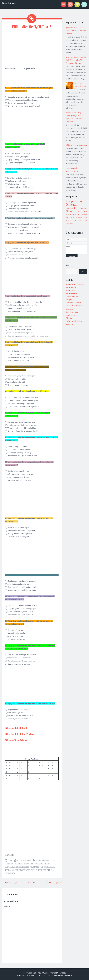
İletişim (69, 300)
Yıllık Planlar (71, 290)
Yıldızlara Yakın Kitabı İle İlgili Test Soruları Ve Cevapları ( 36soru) (76, 60)
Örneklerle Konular (76, 208)
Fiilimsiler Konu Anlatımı (16, 740)
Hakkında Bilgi (24, 860)
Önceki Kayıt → (54, 882)
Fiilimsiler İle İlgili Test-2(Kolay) (19, 734)
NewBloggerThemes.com (62, 975)
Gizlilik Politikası (72, 297)
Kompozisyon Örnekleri (74, 203)
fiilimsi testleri (21, 867)
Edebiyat (69, 211)
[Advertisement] (32, 47)
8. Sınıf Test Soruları (33, 864)
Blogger (62, 973)
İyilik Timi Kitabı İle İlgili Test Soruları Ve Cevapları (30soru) (76, 31)
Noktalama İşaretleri (73, 214)
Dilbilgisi (69, 309)
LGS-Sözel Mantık (76, 217)
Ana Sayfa (32, 882)
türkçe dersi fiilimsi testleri (32, 870)
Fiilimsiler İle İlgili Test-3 (32, 27)
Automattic (31, 975)
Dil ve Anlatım (81, 211)
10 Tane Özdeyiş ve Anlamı (76, 145)
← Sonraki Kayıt (10, 882)
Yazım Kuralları (72, 293)
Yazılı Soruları (71, 287)
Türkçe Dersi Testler (74, 306)
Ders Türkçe (9, 3)
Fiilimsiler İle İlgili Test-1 (16, 728)
